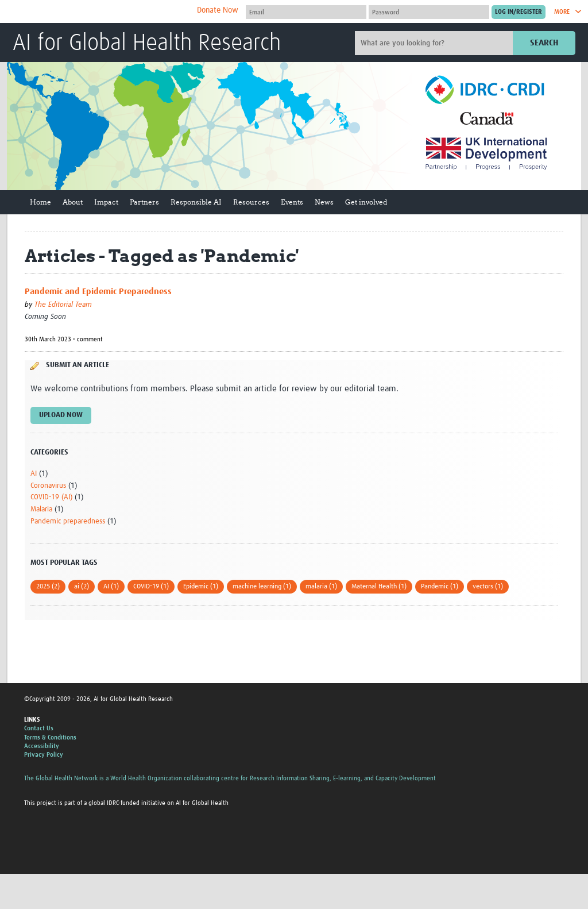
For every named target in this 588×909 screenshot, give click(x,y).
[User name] (306, 12)
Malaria (41, 509)
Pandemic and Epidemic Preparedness (98, 292)
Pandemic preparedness (68, 521)
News (324, 202)
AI (34, 474)
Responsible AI (196, 202)
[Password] (429, 12)
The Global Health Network (98, 12)
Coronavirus (48, 486)
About (73, 202)
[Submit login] (519, 12)
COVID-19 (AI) (51, 497)
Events (292, 202)
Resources (251, 202)
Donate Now (218, 10)
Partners (144, 202)
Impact (106, 202)
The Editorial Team (63, 305)
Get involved (366, 202)
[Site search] (435, 43)
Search (544, 43)
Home (40, 202)
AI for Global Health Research (147, 44)
